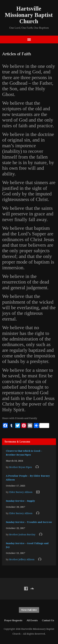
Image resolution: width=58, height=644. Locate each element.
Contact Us (48, 620)
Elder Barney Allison (21, 492)
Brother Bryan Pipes (21, 467)
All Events (32, 620)
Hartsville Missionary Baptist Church (29, 15)
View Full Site (29, 610)
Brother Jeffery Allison (22, 559)
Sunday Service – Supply (20, 501)
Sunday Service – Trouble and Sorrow (29, 522)
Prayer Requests (13, 620)
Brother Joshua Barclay (22, 535)
